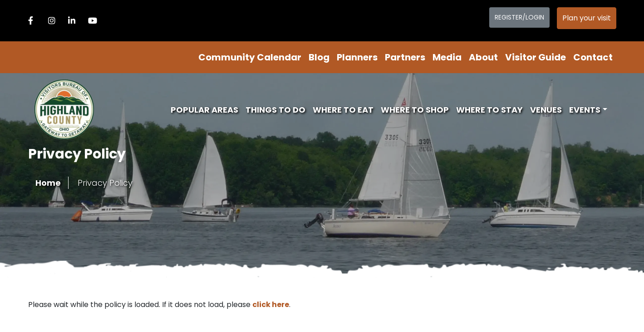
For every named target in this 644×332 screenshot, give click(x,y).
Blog (319, 57)
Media (447, 57)
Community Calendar (250, 57)
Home (48, 183)
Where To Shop (415, 110)
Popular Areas (204, 110)
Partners (405, 57)
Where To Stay (489, 110)
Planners (357, 57)
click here (271, 305)
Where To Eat (343, 110)
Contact (593, 57)
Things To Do (275, 110)
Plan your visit (587, 18)
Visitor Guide (536, 57)
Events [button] (585, 110)
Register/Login (519, 17)
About (483, 57)
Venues (546, 110)
